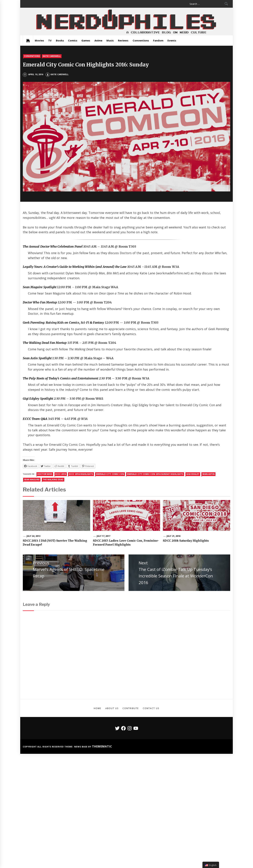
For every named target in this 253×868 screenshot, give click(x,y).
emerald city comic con (110, 474)
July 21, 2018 (173, 536)
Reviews (123, 40)
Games (86, 40)
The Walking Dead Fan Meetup (45, 343)
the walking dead (53, 480)
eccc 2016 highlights (81, 474)
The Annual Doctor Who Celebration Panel (53, 246)
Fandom (158, 40)
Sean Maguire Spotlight (40, 287)
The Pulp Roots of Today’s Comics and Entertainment (61, 378)
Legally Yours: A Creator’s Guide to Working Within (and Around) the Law (75, 267)
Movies (39, 40)
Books (60, 40)
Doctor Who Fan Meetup (40, 302)
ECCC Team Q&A (35, 419)
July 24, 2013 (33, 536)
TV (50, 40)
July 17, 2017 (104, 536)
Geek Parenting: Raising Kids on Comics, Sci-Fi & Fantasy (63, 323)
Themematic (102, 746)
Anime (98, 40)
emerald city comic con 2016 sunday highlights (155, 474)
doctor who (45, 474)
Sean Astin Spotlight (37, 358)
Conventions (141, 40)
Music (110, 40)
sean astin (208, 474)
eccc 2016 (61, 474)
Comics (73, 40)
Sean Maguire (32, 480)
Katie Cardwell (52, 56)
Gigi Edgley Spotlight (38, 399)
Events (172, 40)
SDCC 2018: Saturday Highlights (186, 541)
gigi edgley (193, 474)
